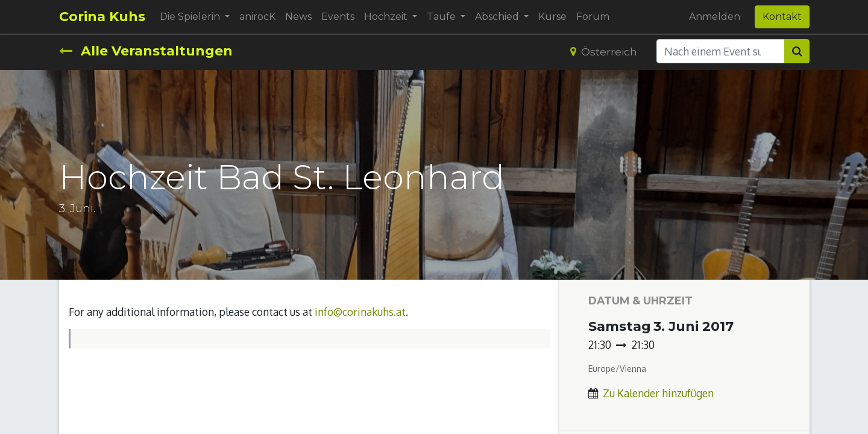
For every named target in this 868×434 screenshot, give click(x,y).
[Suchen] (797, 51)
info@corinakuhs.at (360, 312)
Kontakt (782, 17)
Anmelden (715, 17)
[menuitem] (257, 17)
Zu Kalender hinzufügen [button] (658, 393)
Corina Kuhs (102, 17)
